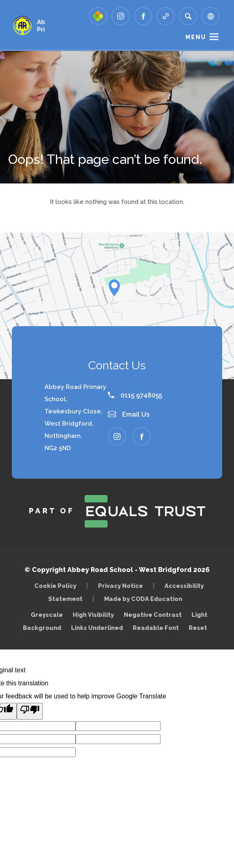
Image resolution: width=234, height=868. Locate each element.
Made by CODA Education (145, 599)
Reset (198, 628)
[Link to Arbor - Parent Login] (98, 16)
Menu (196, 37)
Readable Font (156, 628)
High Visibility (93, 615)
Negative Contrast (153, 615)
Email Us (129, 414)
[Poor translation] (30, 711)
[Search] (188, 16)
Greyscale (47, 615)
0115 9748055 (135, 395)
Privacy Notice (120, 586)
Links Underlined (97, 628)
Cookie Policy (55, 586)
